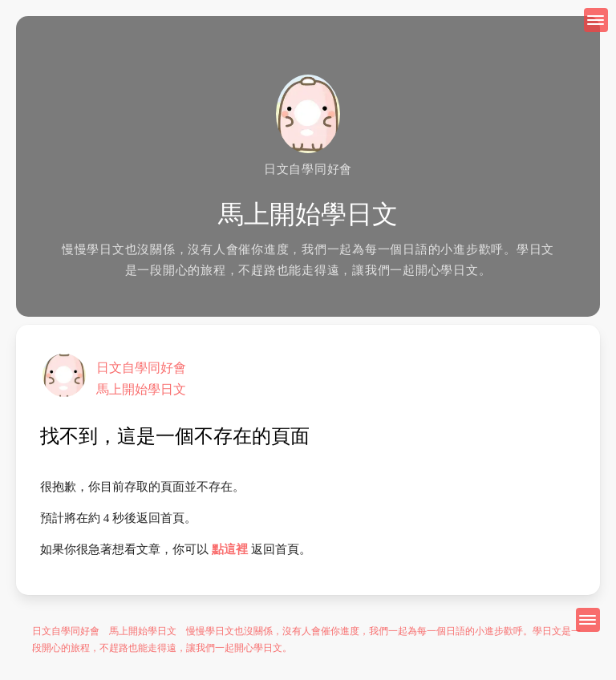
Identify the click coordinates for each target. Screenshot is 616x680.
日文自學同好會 (141, 368)
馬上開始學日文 (141, 389)
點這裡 (230, 549)
